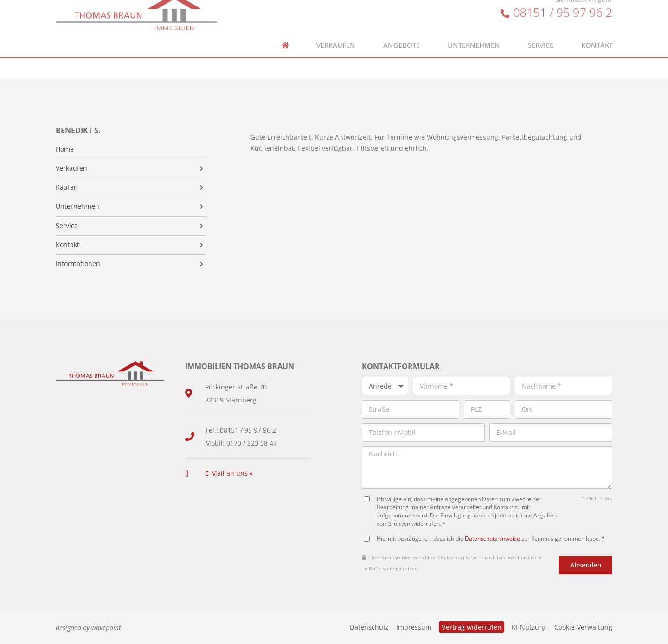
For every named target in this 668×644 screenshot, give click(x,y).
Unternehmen (474, 35)
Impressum (414, 627)
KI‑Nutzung (529, 627)
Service (541, 35)
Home (65, 149)
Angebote (401, 35)
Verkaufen (336, 35)
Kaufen (67, 187)
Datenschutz (369, 627)
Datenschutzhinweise (492, 538)
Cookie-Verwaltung (583, 627)
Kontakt (597, 35)
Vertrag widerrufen (472, 627)
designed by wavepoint (88, 628)
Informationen (78, 264)
